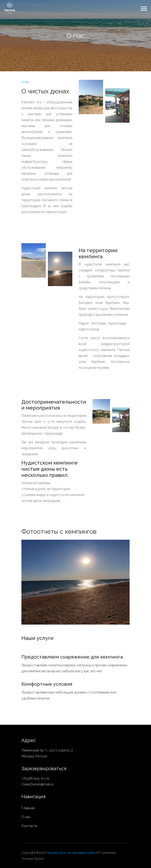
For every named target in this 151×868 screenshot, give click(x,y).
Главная (28, 808)
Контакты (29, 826)
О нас (26, 817)
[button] (143, 8)
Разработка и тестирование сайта (71, 853)
